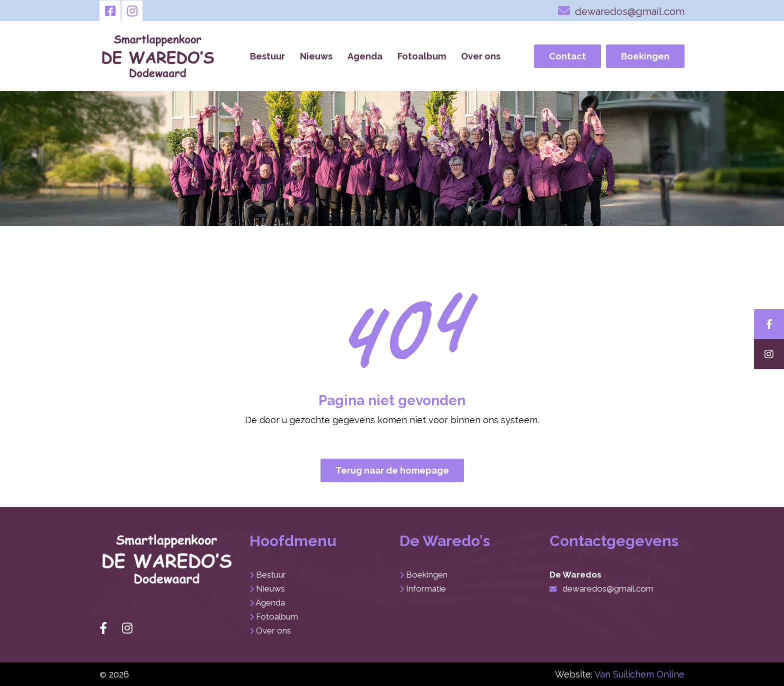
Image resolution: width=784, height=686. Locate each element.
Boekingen (645, 56)
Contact (567, 56)
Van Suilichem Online (639, 674)
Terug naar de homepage (392, 470)
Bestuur (267, 56)
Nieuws (316, 56)
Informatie (426, 589)
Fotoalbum (422, 56)
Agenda (365, 56)
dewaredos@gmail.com (621, 10)
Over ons (481, 56)
